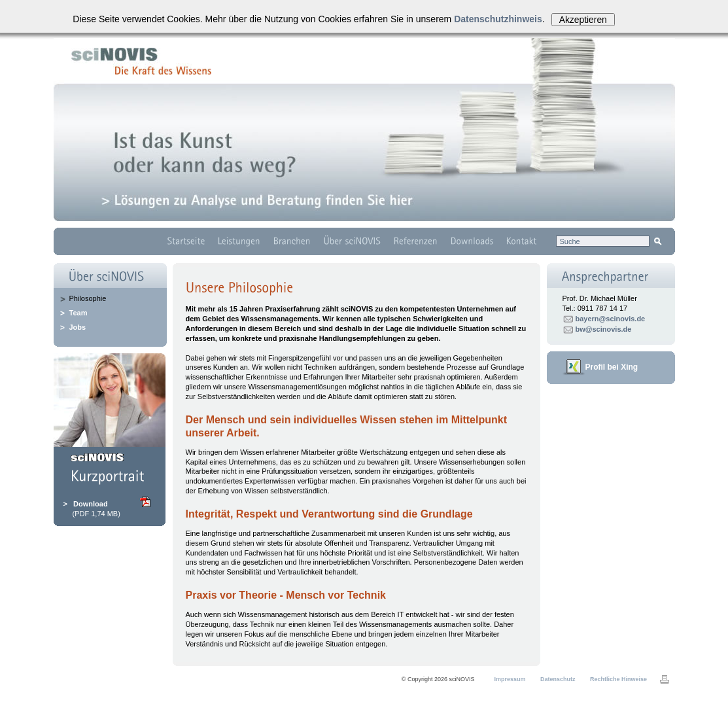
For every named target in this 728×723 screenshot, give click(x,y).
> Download (86, 504)
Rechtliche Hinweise (618, 679)
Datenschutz (558, 679)
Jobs (78, 327)
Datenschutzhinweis (498, 19)
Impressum (510, 679)
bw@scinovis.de (604, 329)
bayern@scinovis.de (611, 319)
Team (78, 313)
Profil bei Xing (612, 367)
